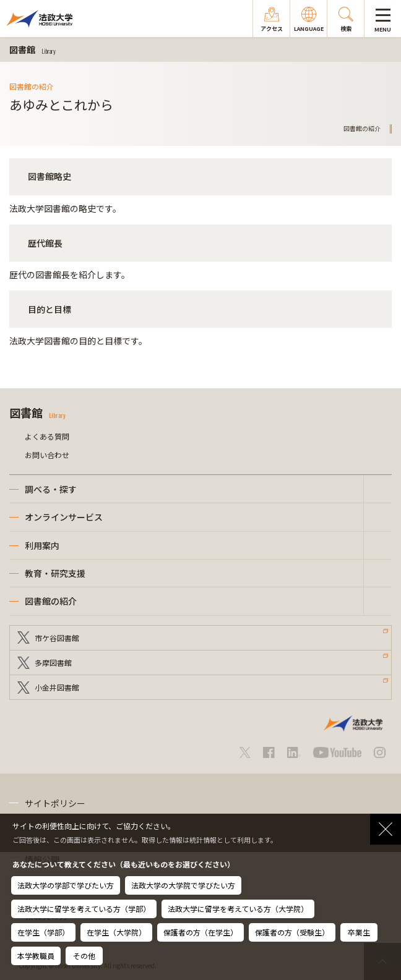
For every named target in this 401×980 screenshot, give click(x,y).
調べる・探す (51, 489)
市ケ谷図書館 (57, 638)
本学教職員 (36, 956)
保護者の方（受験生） (292, 932)
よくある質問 (47, 436)
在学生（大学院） (116, 932)
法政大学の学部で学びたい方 (66, 885)
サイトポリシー (55, 803)
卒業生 (359, 932)
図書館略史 (50, 176)
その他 (84, 956)
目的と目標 (50, 309)
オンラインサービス (64, 517)
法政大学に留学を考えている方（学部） (84, 909)
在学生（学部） (43, 932)
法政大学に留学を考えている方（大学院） (238, 909)
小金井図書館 (57, 687)
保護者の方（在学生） (200, 932)
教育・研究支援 (55, 573)
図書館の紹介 (51, 601)
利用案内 (42, 545)
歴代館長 (45, 243)
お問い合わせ (47, 455)
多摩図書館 (53, 663)
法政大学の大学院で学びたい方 (183, 885)
